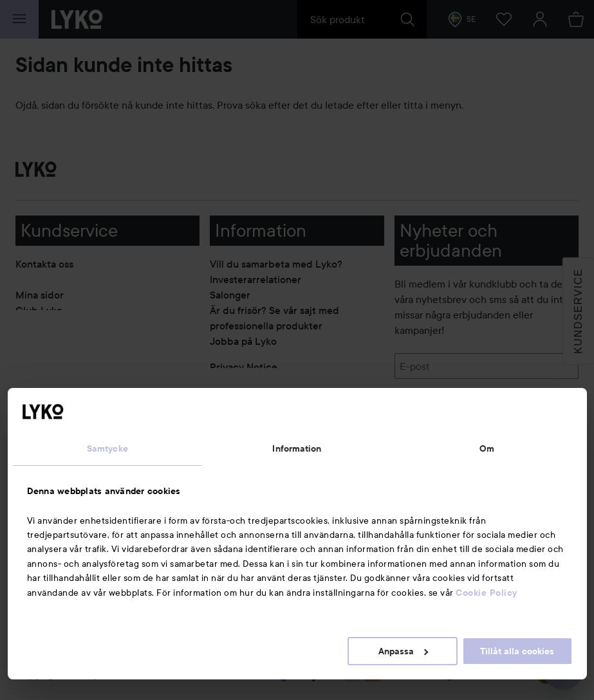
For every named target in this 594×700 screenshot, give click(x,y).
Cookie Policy (487, 593)
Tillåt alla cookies (517, 651)
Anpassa (403, 651)
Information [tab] (297, 448)
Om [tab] (487, 448)
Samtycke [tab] (107, 448)
